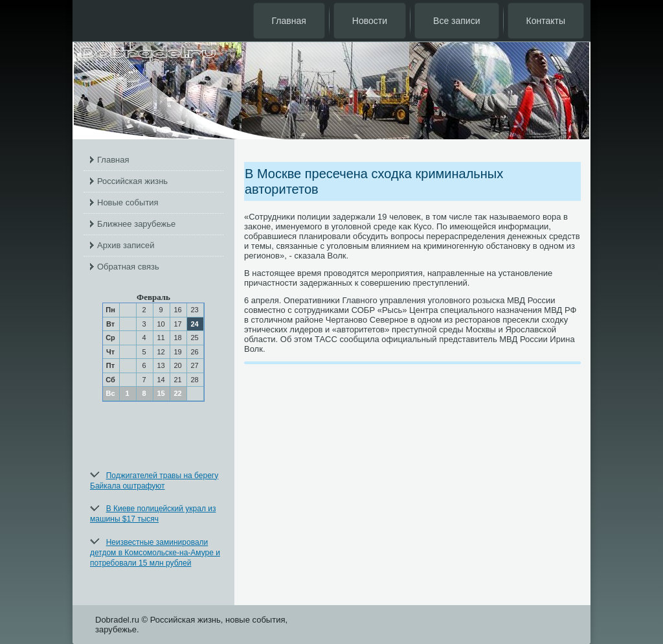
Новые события (128, 202)
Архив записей (126, 245)
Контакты (546, 21)
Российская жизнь (132, 181)
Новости (370, 21)
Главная (289, 21)
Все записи (456, 21)
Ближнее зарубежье (136, 224)
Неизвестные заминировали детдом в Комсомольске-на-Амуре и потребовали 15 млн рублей (155, 553)
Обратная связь (128, 267)
